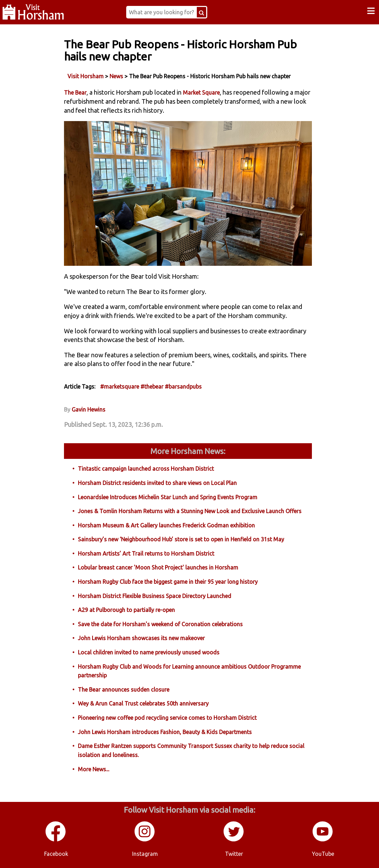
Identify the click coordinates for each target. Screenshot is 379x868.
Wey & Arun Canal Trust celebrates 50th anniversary (143, 703)
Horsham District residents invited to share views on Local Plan (157, 483)
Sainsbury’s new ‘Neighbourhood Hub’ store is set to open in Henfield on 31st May (181, 539)
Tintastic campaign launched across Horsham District (146, 469)
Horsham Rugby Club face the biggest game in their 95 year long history (168, 582)
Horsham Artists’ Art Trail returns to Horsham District (146, 554)
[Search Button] (201, 12)
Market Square (201, 93)
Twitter (234, 854)
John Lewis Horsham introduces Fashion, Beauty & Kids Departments (165, 732)
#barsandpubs (183, 387)
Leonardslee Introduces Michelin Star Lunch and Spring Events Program (168, 497)
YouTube (323, 854)
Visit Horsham (86, 76)
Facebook (56, 854)
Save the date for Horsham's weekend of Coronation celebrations (160, 624)
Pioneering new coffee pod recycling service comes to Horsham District (167, 718)
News (116, 76)
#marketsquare (120, 387)
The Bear (75, 93)
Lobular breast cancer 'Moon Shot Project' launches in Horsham (158, 567)
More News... (94, 769)
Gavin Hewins (88, 409)
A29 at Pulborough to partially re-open (126, 610)
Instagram (145, 854)
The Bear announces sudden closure (124, 690)
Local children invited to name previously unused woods (149, 652)
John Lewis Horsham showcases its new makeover (141, 638)
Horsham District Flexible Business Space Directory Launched (155, 596)
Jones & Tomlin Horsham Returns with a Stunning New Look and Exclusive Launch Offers (190, 511)
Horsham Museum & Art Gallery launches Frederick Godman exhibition (166, 525)
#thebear (152, 387)
